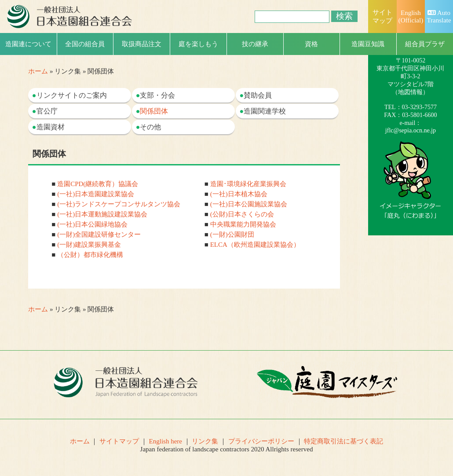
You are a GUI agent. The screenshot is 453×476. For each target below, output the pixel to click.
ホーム (38, 71)
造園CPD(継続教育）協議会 (98, 184)
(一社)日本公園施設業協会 (249, 204)
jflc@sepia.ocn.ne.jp (411, 130)
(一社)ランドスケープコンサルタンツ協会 (119, 204)
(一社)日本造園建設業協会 (96, 194)
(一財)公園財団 (232, 234)
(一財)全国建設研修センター (99, 234)
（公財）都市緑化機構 (90, 255)
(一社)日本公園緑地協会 (92, 224)
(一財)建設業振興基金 (89, 245)
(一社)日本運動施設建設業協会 (102, 214)
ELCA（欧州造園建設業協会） (255, 245)
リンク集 (205, 441)
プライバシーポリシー (261, 441)
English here (166, 441)
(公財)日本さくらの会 (242, 214)
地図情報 (410, 92)
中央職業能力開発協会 (243, 224)
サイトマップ (119, 441)
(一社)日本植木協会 (239, 194)
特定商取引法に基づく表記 (343, 441)
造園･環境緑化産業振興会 (248, 184)
